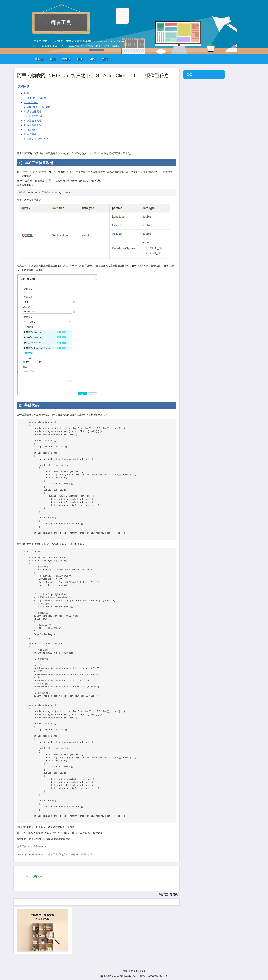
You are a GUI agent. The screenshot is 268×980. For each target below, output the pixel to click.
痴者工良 (61, 22)
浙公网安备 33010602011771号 (119, 976)
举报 (90, 854)
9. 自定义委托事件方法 (36, 139)
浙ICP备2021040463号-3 (154, 976)
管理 (105, 59)
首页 (53, 59)
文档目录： (25, 86)
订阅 (92, 59)
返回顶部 (175, 894)
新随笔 (66, 59)
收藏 (84, 854)
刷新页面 (164, 894)
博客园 (39, 59)
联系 (80, 59)
